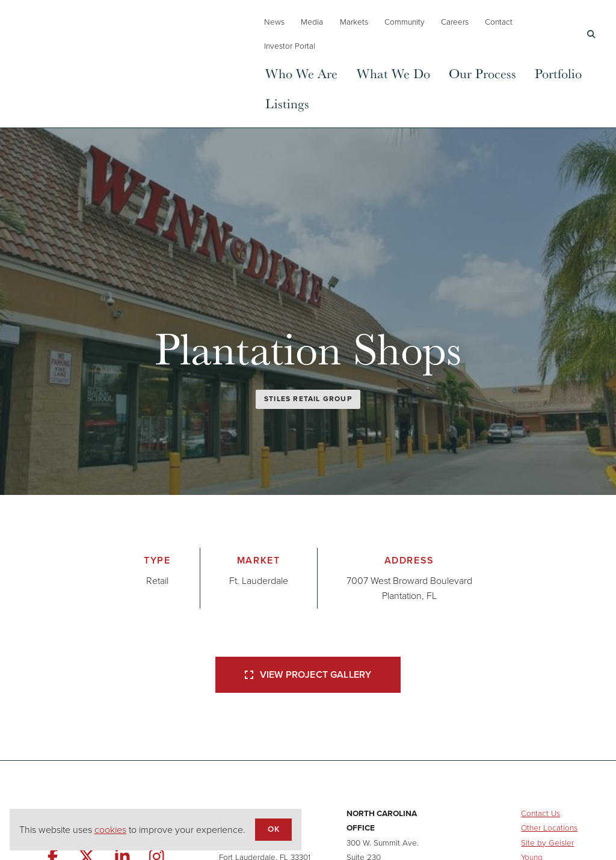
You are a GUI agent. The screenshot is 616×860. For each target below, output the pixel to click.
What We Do (393, 73)
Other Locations (549, 828)
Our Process (482, 73)
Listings (287, 103)
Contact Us (541, 813)
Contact (499, 22)
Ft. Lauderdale (259, 581)
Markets (354, 22)
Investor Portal (290, 46)
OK (273, 829)
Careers (455, 22)
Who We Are (301, 73)
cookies (110, 830)
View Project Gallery (308, 674)
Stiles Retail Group (308, 399)
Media (312, 22)
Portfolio (558, 73)
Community (405, 22)
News (274, 22)
